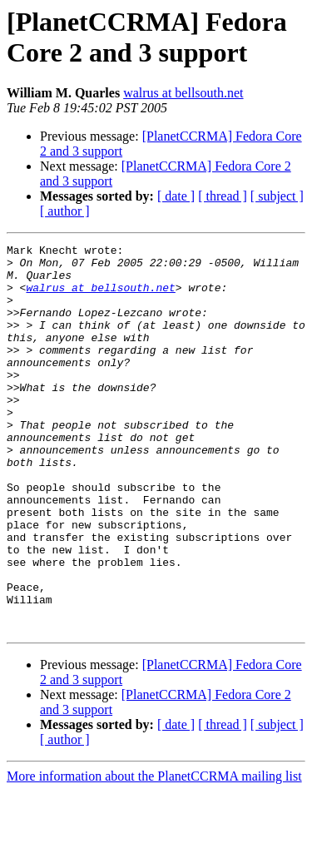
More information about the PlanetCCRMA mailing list (154, 853)
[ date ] (176, 196)
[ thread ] (223, 196)
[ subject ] (277, 196)
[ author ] (65, 211)
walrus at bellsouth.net (183, 93)
